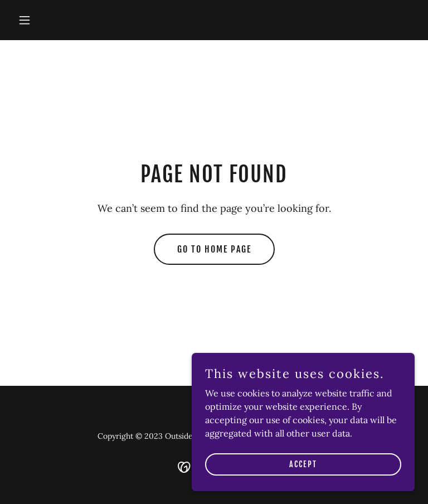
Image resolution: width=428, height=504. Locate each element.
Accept (303, 487)
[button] (43, 20)
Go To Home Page (214, 249)
